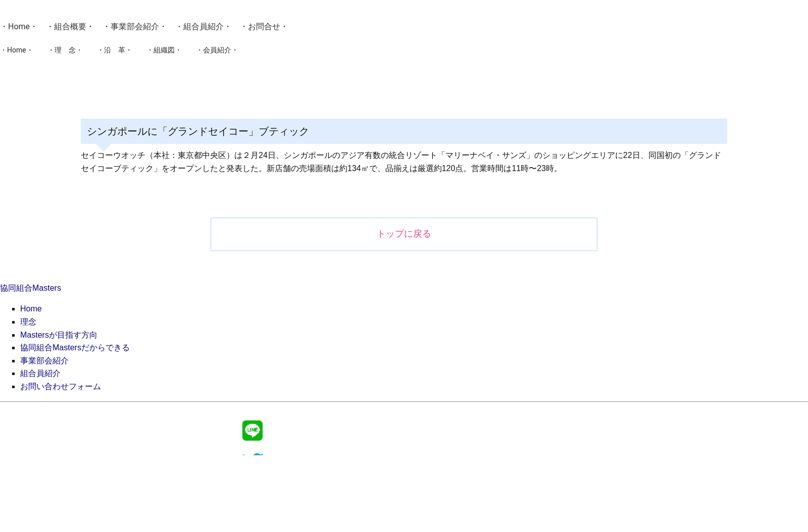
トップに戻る (404, 234)
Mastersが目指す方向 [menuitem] (59, 335)
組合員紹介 (204, 26)
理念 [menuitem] (28, 322)
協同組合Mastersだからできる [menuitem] (75, 348)
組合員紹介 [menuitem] (40, 373)
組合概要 (70, 26)
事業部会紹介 (135, 26)
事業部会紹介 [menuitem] (44, 361)
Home (19, 26)
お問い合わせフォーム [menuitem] (61, 386)
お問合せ (264, 26)
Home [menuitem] (31, 309)
